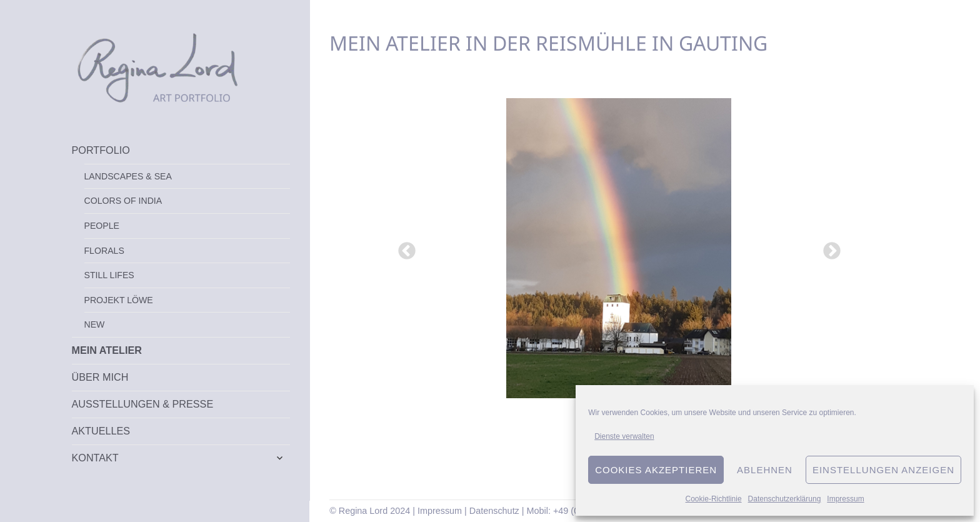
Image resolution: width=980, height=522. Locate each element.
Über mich (100, 377)
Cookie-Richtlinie (714, 499)
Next (828, 248)
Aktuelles (101, 431)
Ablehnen (765, 470)
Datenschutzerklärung (785, 499)
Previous (403, 248)
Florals (104, 251)
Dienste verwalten (624, 436)
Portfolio (101, 150)
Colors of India (123, 201)
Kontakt (95, 458)
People (102, 226)
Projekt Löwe (119, 300)
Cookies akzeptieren (656, 470)
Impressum (845, 499)
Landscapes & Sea (128, 176)
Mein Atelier (107, 350)
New (95, 324)
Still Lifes (109, 275)
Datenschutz (494, 511)
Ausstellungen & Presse (143, 404)
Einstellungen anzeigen (883, 470)
